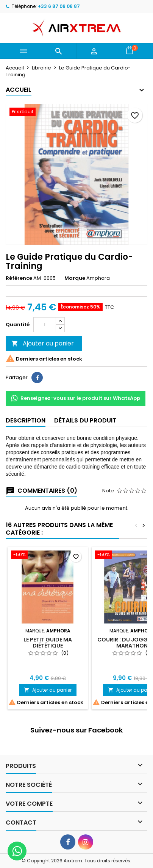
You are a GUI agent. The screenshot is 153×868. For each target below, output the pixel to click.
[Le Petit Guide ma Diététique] (48, 555)
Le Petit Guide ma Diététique (48, 643)
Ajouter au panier (43, 343)
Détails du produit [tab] (85, 420)
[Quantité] (45, 325)
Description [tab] (26, 420)
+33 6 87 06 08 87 (59, 6)
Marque (75, 278)
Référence (19, 278)
